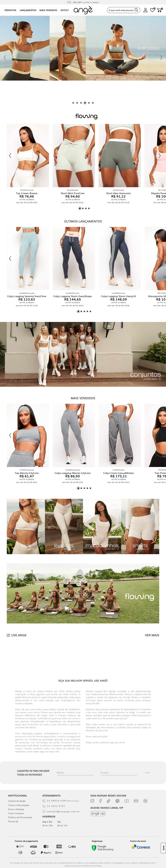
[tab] (73, 103)
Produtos (10, 10)
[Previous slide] (5, 58)
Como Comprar (16, 813)
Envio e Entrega (16, 809)
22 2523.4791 (56, 806)
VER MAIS (152, 635)
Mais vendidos (48, 10)
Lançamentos (28, 10)
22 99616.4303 (63, 801)
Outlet (65, 10)
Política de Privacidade (20, 817)
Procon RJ (13, 821)
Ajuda (163, 848)
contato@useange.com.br (63, 811)
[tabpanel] (83, 58)
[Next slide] (161, 58)
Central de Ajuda (17, 801)
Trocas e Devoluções (19, 805)
